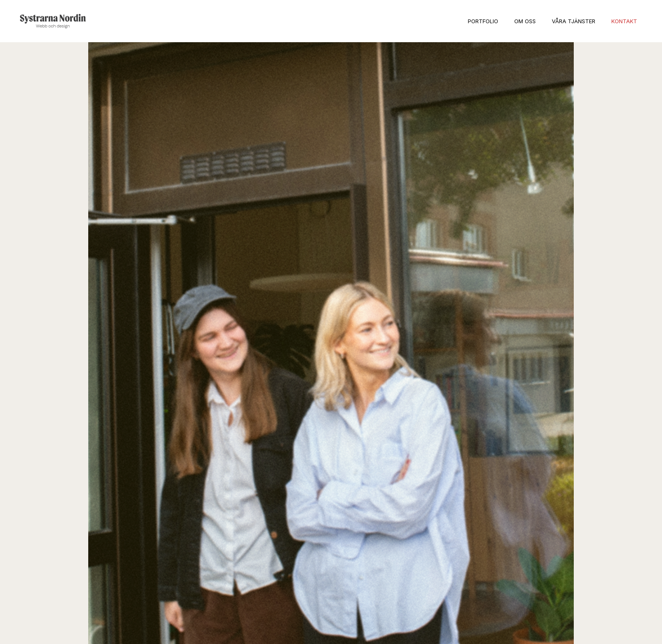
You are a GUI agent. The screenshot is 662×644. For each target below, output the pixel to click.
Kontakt (624, 21)
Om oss (525, 21)
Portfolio (483, 21)
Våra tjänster (574, 21)
